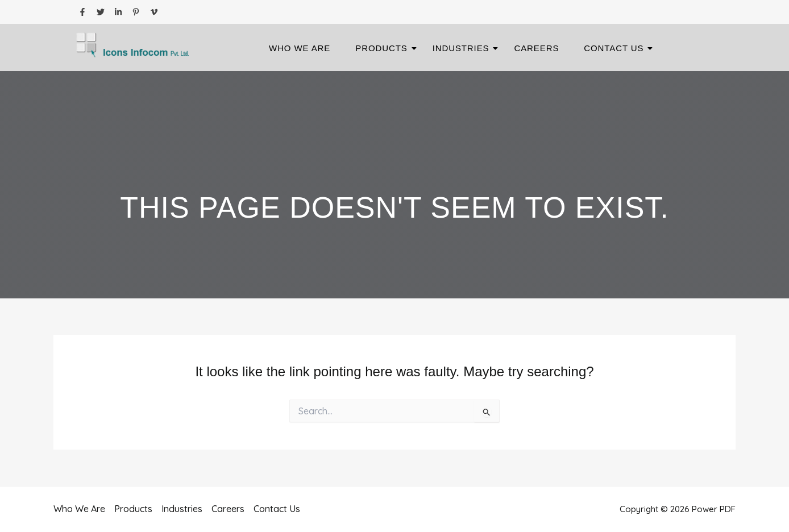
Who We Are (300, 48)
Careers (536, 48)
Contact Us (617, 48)
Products (385, 48)
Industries (464, 48)
